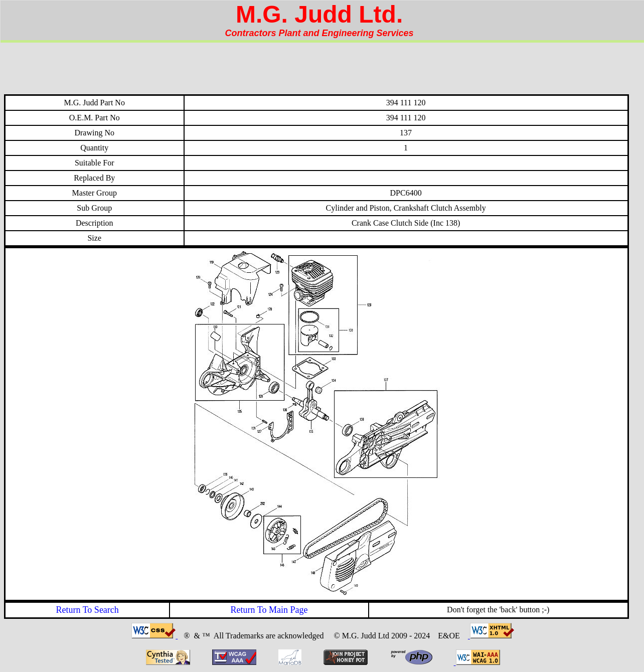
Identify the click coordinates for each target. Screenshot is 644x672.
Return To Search (87, 610)
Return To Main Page (269, 610)
